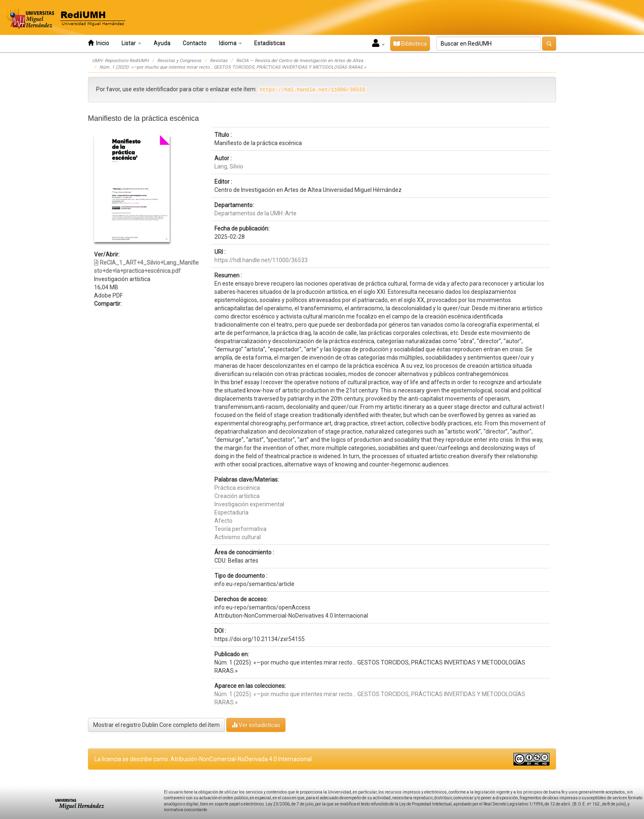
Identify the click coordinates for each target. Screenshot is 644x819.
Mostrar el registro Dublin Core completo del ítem (156, 725)
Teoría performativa (240, 529)
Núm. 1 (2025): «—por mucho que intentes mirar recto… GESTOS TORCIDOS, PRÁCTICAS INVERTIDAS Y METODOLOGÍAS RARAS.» (233, 67)
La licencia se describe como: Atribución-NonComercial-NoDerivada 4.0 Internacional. (204, 759)
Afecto (223, 521)
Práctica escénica (237, 488)
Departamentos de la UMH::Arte (255, 213)
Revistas (219, 61)
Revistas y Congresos (179, 61)
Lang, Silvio (229, 166)
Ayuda (162, 43)
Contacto (195, 43)
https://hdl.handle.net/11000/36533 (261, 260)
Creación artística (237, 496)
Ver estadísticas (256, 725)
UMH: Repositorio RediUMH (120, 61)
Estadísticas (270, 43)
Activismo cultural (238, 537)
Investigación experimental (249, 504)
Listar (131, 43)
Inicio (99, 43)
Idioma (230, 43)
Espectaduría (231, 512)
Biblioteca (410, 44)
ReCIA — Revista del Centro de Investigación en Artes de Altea (300, 61)
